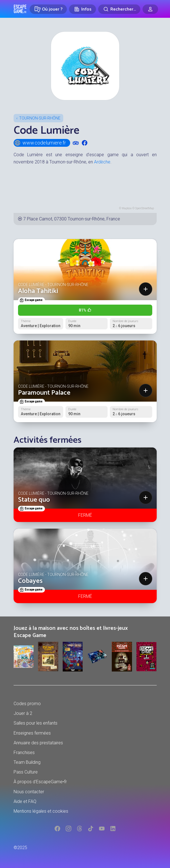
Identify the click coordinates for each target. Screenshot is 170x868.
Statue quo (34, 500)
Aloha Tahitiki (38, 291)
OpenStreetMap (144, 208)
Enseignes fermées (32, 733)
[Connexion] (150, 9)
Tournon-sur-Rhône (40, 118)
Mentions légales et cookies (41, 811)
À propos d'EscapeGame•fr (40, 782)
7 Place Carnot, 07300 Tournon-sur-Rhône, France (72, 219)
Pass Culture (26, 772)
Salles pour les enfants (35, 723)
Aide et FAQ (25, 801)
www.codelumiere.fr (40, 143)
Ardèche (102, 162)
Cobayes (30, 581)
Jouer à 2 (23, 713)
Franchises (24, 753)
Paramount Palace (44, 393)
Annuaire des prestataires (38, 743)
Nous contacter (29, 792)
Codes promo (27, 704)
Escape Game (20, 9)
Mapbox (127, 208)
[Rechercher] (119, 9)
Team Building (27, 762)
